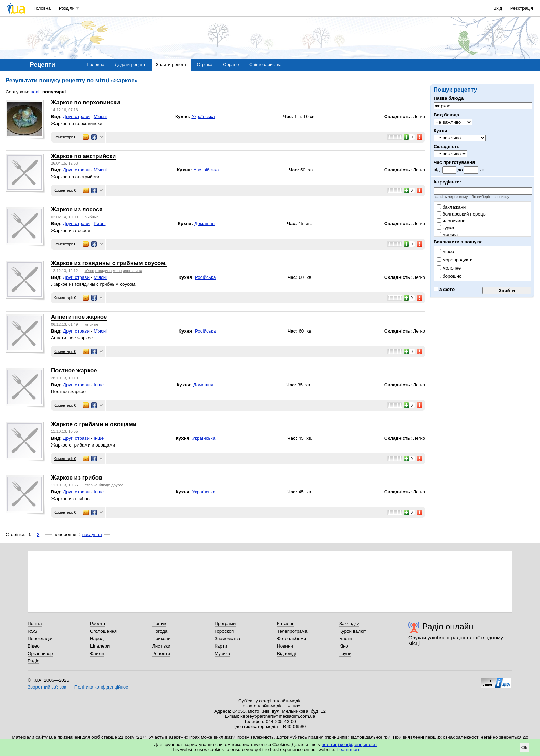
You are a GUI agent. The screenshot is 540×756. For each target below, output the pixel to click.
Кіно (344, 646)
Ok (524, 748)
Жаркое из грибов (77, 478)
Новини (285, 646)
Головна (42, 8)
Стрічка (204, 65)
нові (35, 92)
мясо (117, 271)
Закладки (349, 624)
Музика (222, 654)
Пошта (35, 624)
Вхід (498, 8)
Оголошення (103, 631)
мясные (92, 324)
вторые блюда (97, 485)
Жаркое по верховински (85, 102)
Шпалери (100, 646)
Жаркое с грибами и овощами (94, 424)
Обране (231, 65)
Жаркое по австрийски (83, 156)
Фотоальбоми (292, 638)
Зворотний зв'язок (47, 687)
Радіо (33, 661)
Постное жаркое (74, 371)
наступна (92, 534)
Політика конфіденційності (103, 687)
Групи (345, 654)
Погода (160, 631)
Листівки (161, 646)
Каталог (285, 624)
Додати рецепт (130, 65)
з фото (444, 289)
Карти (221, 646)
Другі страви (76, 117)
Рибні (100, 224)
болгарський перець (461, 214)
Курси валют (353, 631)
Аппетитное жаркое (79, 317)
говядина (104, 271)
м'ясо (90, 271)
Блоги (346, 638)
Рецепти (161, 654)
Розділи (67, 8)
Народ (97, 638)
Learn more (349, 750)
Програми (225, 624)
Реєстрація (522, 8)
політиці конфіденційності (349, 744)
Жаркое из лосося (77, 209)
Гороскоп (224, 631)
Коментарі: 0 (65, 137)
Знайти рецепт (171, 65)
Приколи (161, 638)
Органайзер (40, 654)
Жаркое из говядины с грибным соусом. (109, 263)
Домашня (204, 224)
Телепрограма (292, 631)
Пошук (159, 624)
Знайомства (227, 638)
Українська (203, 117)
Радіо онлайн (448, 626)
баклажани (451, 207)
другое (117, 485)
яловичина (451, 221)
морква (447, 235)
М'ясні (100, 117)
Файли (97, 654)
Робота (97, 624)
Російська (205, 277)
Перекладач (40, 638)
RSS (32, 631)
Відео (34, 646)
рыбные (92, 217)
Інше (99, 385)
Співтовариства (266, 65)
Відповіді (287, 654)
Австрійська (206, 170)
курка (445, 228)
